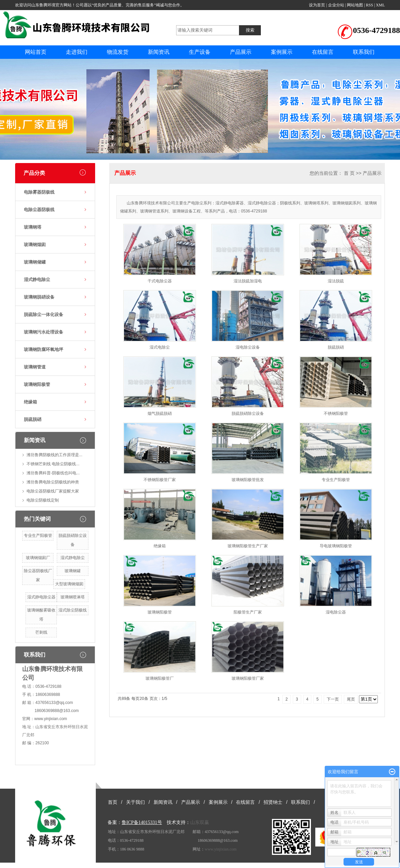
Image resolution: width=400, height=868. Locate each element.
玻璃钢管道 (35, 367)
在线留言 (323, 52)
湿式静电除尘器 (41, 597)
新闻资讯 (159, 52)
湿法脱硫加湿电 (248, 281)
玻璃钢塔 (33, 227)
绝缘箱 (30, 402)
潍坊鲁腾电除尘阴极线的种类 (53, 482)
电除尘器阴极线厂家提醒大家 (53, 491)
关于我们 (135, 802)
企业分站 (336, 5)
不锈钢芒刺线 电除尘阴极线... (53, 464)
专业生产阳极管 (38, 536)
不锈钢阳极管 (336, 413)
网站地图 (355, 5)
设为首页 (317, 5)
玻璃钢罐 (73, 571)
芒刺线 (41, 632)
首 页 (349, 173)
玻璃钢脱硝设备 (39, 297)
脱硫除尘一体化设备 (44, 314)
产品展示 (241, 52)
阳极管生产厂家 (248, 612)
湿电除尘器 (336, 612)
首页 (113, 802)
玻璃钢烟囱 (35, 245)
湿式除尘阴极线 (73, 610)
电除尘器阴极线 (39, 210)
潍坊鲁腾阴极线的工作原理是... (54, 455)
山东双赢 (200, 822)
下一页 (333, 699)
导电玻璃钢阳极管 (336, 546)
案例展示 (282, 52)
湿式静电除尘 (37, 280)
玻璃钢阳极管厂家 (248, 678)
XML (380, 5)
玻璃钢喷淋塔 (73, 597)
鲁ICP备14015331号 (142, 822)
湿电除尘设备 (248, 347)
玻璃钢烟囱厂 (38, 558)
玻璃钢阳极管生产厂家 (248, 546)
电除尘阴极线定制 (43, 500)
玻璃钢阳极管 (37, 384)
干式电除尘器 (160, 281)
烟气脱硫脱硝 (160, 413)
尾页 (351, 699)
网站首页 (36, 52)
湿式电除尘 (160, 347)
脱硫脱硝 (33, 419)
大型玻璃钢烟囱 (69, 584)
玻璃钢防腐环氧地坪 (44, 349)
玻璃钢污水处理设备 (44, 332)
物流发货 (118, 52)
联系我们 (364, 52)
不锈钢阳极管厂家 (160, 480)
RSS (370, 5)
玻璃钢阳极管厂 (160, 678)
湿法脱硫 (336, 281)
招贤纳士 (273, 802)
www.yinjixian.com (51, 719)
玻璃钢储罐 (35, 262)
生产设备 (200, 52)
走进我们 (77, 52)
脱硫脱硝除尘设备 (248, 413)
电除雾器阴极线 (39, 192)
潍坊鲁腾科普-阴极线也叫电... (53, 473)
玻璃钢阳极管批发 (248, 480)
